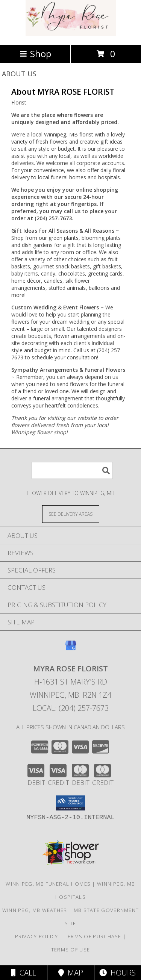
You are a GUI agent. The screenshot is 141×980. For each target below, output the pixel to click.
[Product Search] (72, 470)
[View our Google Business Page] (71, 649)
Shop (35, 54)
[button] (70, 803)
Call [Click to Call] (23, 973)
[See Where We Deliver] (71, 514)
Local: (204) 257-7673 (71, 708)
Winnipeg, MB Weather (35, 910)
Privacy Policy (37, 936)
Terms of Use (71, 950)
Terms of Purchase (93, 936)
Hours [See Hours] (117, 973)
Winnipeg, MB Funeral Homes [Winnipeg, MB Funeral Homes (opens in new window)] (48, 884)
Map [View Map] (71, 973)
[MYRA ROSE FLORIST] (71, 34)
